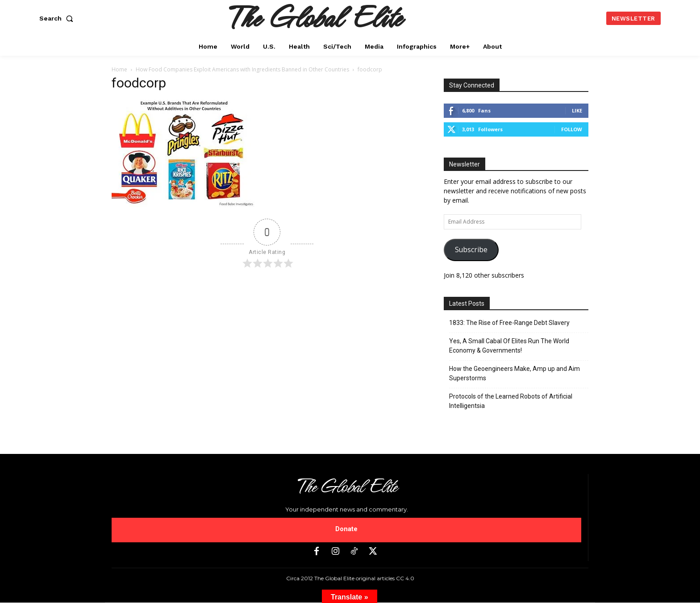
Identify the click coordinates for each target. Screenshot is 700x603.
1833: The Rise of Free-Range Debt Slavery (509, 323)
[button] (58, 18)
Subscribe (471, 250)
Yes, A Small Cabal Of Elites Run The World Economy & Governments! (509, 346)
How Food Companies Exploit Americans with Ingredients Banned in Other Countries (242, 69)
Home (119, 69)
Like (577, 110)
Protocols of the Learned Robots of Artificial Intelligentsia (511, 401)
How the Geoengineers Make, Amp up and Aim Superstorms (515, 373)
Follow (572, 129)
